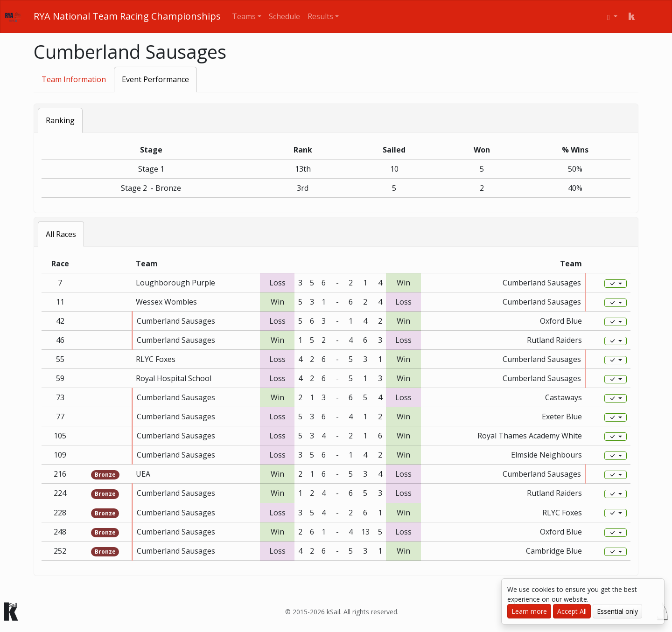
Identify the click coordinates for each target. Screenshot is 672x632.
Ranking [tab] (60, 120)
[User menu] (612, 17)
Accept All (572, 611)
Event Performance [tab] (155, 79)
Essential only (617, 611)
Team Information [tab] (74, 79)
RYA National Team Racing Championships (127, 16)
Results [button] (320, 16)
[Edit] (616, 284)
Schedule (284, 16)
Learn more (529, 611)
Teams (244, 16)
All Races (61, 234)
